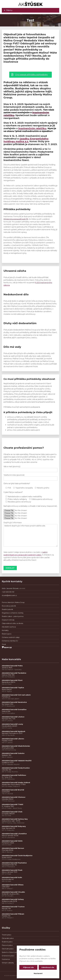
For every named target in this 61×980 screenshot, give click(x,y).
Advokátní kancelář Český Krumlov (16, 768)
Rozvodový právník (9, 606)
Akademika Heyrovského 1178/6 (14, 784)
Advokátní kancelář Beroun (13, 848)
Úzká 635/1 (6, 887)
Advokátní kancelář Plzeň (12, 680)
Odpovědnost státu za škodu (12, 623)
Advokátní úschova (9, 627)
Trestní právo (7, 935)
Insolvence (6, 959)
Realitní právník (7, 609)
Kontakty (5, 630)
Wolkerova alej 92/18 (9, 901)
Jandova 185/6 (7, 668)
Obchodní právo (8, 949)
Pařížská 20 (6, 697)
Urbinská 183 (6, 770)
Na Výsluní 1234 (8, 704)
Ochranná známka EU (10, 641)
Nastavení (38, 973)
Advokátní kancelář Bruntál (13, 790)
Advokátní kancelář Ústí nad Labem (16, 695)
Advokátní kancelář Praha (12, 666)
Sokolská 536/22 (8, 799)
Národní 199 (6, 909)
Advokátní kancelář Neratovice (14, 702)
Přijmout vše (28, 967)
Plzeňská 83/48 (8, 850)
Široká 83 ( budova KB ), (11, 894)
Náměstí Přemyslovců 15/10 (12, 733)
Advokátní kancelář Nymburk (13, 731)
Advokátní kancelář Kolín (12, 877)
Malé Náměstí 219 (8, 828)
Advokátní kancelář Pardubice (14, 673)
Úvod (4, 644)
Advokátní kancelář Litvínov (13, 717)
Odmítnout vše (48, 967)
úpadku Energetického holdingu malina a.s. (26, 140)
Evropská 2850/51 (8, 814)
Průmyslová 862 (8, 748)
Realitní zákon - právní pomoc (13, 616)
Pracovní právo (7, 945)
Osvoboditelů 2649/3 (9, 726)
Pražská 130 (6, 916)
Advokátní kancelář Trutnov (13, 907)
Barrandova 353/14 (9, 682)
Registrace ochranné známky (13, 613)
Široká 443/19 (7, 857)
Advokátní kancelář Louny (12, 724)
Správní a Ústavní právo (10, 952)
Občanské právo (8, 938)
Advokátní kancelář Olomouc (14, 797)
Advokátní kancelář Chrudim (13, 892)
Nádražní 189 (7, 755)
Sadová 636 (6, 711)
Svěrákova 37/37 (8, 763)
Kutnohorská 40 (8, 879)
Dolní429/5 (6, 792)
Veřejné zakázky (8, 963)
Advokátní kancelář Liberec (13, 739)
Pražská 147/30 (7, 741)
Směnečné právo (8, 956)
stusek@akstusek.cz (9, 595)
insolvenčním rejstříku (32, 128)
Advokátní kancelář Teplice (13, 688)
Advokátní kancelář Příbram (13, 914)
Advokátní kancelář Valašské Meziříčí (17, 761)
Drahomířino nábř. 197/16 (11, 821)
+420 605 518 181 (8, 592)
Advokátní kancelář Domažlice (14, 710)
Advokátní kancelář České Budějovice (17, 856)
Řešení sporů (7, 634)
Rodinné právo (7, 942)
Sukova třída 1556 (8, 675)
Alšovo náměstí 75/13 (10, 872)
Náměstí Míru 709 (9, 719)
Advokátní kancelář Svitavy (13, 899)
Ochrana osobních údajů (11, 637)
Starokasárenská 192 (9, 865)
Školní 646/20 (7, 690)
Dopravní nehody (8, 620)
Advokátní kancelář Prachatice (14, 863)
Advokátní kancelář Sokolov (13, 753)
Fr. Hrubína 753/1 (8, 806)
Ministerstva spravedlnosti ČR (16, 219)
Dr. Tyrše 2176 (7, 777)
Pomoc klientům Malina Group (13, 602)
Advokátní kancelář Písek (12, 870)
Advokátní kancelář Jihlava (13, 885)
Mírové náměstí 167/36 (10, 836)
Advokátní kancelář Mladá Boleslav (16, 746)
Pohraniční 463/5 (8, 843)
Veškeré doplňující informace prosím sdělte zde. (30, 535)
